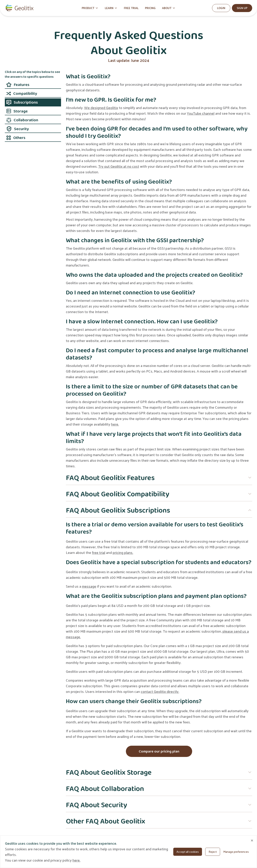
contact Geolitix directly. (160, 691)
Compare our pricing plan (159, 751)
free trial (99, 552)
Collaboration (22, 120)
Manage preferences (236, 852)
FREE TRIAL (131, 8)
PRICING (150, 8)
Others (16, 138)
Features (18, 85)
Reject (213, 852)
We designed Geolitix (101, 108)
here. (115, 424)
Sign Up (242, 8)
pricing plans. (123, 552)
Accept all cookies (188, 852)
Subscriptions (22, 102)
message (89, 586)
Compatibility (22, 93)
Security (18, 129)
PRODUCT (90, 8)
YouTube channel (201, 113)
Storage (17, 111)
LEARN (111, 8)
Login (221, 8)
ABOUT (169, 8)
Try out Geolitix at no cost (119, 166)
